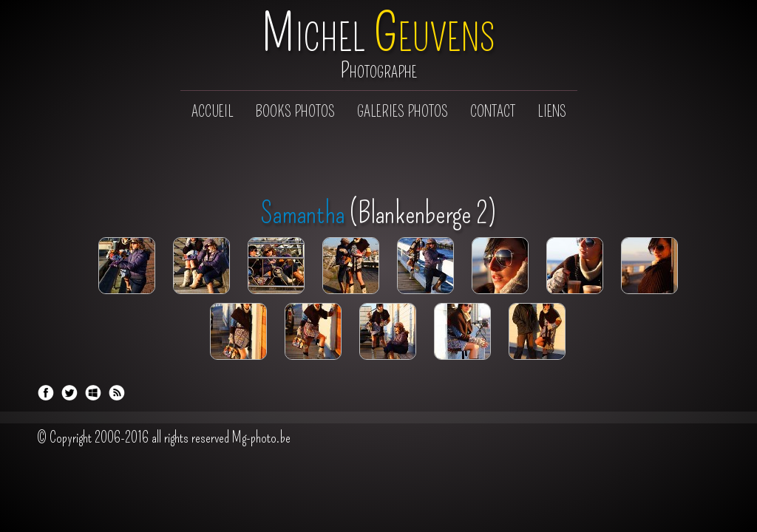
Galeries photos (403, 112)
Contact (493, 112)
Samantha (303, 214)
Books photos (295, 112)
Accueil (213, 112)
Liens (552, 112)
